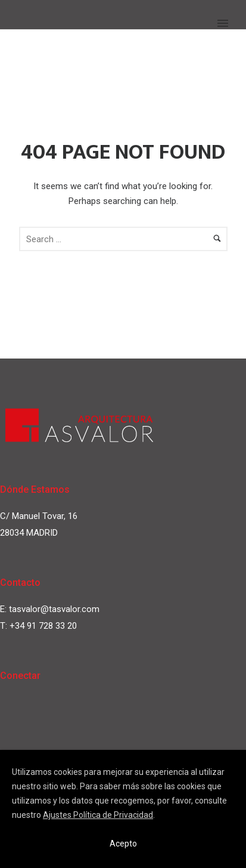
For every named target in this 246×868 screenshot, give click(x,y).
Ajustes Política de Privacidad (98, 815)
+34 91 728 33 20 (43, 626)
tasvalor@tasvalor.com (54, 609)
